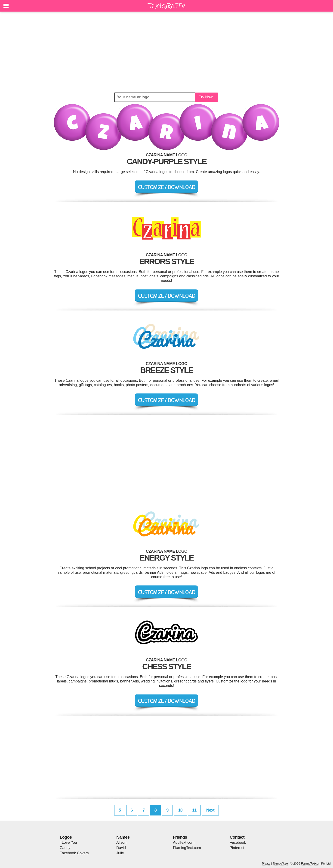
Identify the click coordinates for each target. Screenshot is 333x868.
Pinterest (237, 848)
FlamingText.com (187, 848)
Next (210, 810)
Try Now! (206, 97)
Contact (237, 837)
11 (194, 810)
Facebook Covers (74, 853)
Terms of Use (280, 863)
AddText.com (184, 842)
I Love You (68, 842)
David (121, 848)
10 (180, 810)
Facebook (238, 842)
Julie (120, 853)
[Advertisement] (166, 52)
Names (123, 837)
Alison (121, 842)
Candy (65, 848)
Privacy (266, 863)
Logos (66, 837)
